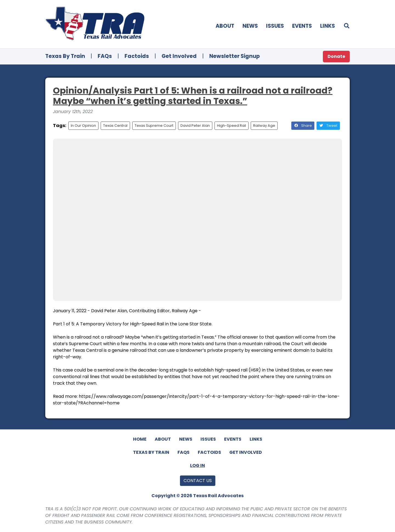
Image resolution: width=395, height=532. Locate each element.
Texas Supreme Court (154, 126)
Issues (275, 26)
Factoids (137, 56)
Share (303, 126)
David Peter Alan (195, 126)
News (250, 26)
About (225, 26)
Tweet (328, 126)
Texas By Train (65, 56)
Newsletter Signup (235, 56)
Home (140, 439)
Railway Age (264, 126)
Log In (198, 465)
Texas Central (115, 126)
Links (328, 26)
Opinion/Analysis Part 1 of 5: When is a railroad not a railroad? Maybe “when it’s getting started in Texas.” (193, 96)
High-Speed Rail (232, 126)
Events (302, 26)
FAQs (105, 56)
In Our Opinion (83, 126)
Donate (336, 56)
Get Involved (179, 56)
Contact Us (198, 481)
